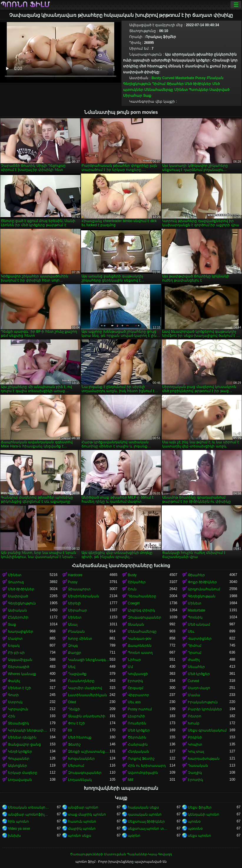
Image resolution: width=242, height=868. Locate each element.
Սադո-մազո (199, 688)
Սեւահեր (196, 667)
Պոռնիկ (195, 617)
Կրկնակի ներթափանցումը (29, 730)
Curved (168, 78)
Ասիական (18, 610)
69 (70, 730)
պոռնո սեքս (80, 836)
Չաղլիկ (195, 773)
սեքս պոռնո (199, 836)
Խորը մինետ (80, 639)
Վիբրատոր (139, 695)
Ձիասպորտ (79, 589)
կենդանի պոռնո (204, 814)
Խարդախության (204, 759)
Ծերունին (137, 737)
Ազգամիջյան (20, 660)
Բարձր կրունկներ (205, 709)
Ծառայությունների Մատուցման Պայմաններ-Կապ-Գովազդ (121, 854)
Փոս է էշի (77, 723)
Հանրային (138, 744)
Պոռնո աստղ (140, 653)
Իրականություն (203, 702)
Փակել (14, 681)
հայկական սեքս (143, 807)
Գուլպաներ (19, 759)
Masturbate (185, 78)
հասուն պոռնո (82, 822)
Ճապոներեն (140, 646)
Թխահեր (175, 84)
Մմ (130, 667)
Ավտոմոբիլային (143, 773)
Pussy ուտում (140, 709)
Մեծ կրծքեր (199, 674)
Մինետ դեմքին (22, 737)
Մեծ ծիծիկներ (198, 84)
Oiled (72, 702)
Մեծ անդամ (199, 624)
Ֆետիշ (74, 744)
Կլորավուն (18, 709)
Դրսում (195, 653)
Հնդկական (139, 752)
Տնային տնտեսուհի (87, 716)
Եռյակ (14, 646)
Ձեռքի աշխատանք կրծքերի (89, 752)
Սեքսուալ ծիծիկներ (146, 822)
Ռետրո (195, 716)
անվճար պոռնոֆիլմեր (29, 814)
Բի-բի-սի (16, 653)
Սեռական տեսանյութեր (29, 807)
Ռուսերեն (137, 723)
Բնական (215, 78)
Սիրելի (74, 603)
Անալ (73, 624)
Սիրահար (133, 96)
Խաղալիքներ (21, 632)
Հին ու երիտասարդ (147, 766)
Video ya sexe (19, 829)
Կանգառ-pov (140, 639)
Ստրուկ (15, 702)
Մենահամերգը (159, 90)
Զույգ (73, 646)
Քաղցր (75, 653)
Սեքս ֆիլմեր (200, 807)
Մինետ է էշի (20, 688)
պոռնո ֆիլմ (25, 5)
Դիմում (159, 84)
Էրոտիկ (135, 681)
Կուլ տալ (196, 752)
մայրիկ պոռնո (82, 829)
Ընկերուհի (18, 617)
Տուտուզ (16, 582)
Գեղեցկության (202, 596)
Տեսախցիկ (19, 723)
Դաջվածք (77, 674)
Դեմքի (74, 709)
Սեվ (72, 667)
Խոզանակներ (81, 759)
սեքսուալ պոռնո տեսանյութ (149, 829)
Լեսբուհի (136, 716)
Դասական (198, 766)
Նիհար (134, 660)
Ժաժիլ (194, 660)
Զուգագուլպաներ (145, 617)
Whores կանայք (22, 674)
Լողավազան (20, 780)
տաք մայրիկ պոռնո (87, 814)
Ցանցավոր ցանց (24, 744)
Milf (131, 780)
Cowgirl (134, 603)
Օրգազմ (136, 688)
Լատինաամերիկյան (88, 695)
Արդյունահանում (204, 589)
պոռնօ (194, 822)
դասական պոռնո (145, 814)
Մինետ (181, 90)
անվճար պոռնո (83, 807)
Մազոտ (15, 639)
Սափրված (219, 90)
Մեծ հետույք (80, 737)
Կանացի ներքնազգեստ (89, 660)
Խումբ (194, 723)
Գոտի (13, 695)
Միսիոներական (84, 596)
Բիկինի (195, 737)
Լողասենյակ (80, 780)
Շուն (132, 589)
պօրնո (134, 836)
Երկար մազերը (23, 773)
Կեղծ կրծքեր (20, 752)
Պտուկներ (199, 90)
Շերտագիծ (19, 667)
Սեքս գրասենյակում (207, 730)
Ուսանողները (81, 681)
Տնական (136, 624)
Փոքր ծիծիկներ (202, 582)
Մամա (194, 695)
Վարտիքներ (200, 639)
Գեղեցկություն (137, 84)
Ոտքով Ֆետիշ (141, 759)
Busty (156, 78)
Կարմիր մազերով (85, 688)
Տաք (147, 96)
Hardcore (75, 575)
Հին (12, 716)
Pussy (200, 78)
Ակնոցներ (18, 766)
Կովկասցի (138, 674)
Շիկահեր (137, 582)
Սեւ (191, 632)
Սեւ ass (134, 702)
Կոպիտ (195, 744)
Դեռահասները (142, 596)
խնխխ (14, 836)
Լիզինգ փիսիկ (141, 610)
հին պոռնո (18, 822)
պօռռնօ (195, 829)
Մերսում (76, 766)
